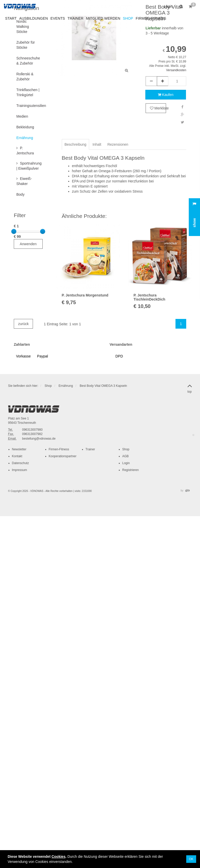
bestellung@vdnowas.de (39, 439)
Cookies (58, 857)
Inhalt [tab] (97, 144)
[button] (181, 6)
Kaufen (166, 95)
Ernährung (66, 386)
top (190, 388)
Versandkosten (176, 70)
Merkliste (158, 108)
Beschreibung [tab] (76, 144)
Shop (48, 386)
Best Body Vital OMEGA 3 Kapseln (103, 386)
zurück (23, 324)
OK (191, 859)
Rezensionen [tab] (118, 144)
